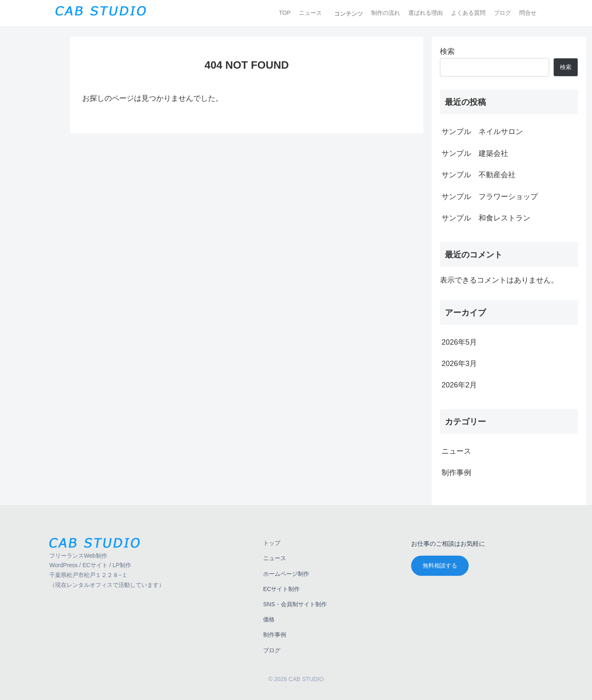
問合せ (528, 13)
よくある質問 (468, 13)
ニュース (310, 13)
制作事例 (275, 635)
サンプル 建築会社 (475, 153)
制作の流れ (386, 13)
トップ (272, 543)
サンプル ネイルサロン (482, 132)
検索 (447, 51)
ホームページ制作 (286, 574)
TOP (285, 13)
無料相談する (440, 566)
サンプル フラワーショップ (490, 197)
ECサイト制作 (281, 589)
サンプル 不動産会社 (479, 175)
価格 (269, 619)
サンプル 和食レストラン (486, 218)
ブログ (502, 13)
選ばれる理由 (425, 13)
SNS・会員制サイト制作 (295, 604)
